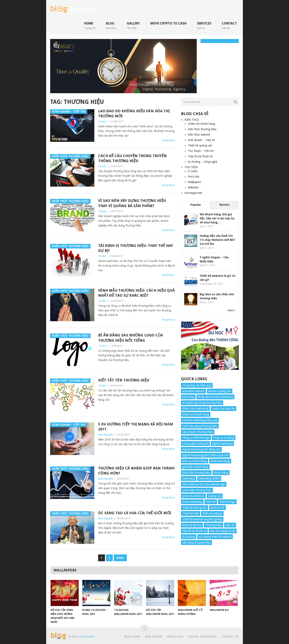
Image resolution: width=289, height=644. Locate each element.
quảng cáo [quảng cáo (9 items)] (215, 496)
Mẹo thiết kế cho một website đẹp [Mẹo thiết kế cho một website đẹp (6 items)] (204, 484)
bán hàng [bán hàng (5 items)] (188, 397)
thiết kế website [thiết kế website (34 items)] (212, 513)
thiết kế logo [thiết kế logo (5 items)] (227, 502)
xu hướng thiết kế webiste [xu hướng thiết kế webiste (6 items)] (215, 537)
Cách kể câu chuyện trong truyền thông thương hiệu (132, 158)
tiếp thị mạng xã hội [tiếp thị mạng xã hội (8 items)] (223, 531)
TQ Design (86, 637)
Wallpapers (194, 182)
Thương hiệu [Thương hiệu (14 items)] (214, 525)
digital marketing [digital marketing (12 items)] (222, 444)
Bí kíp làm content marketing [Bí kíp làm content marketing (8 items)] (215, 397)
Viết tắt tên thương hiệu (124, 380)
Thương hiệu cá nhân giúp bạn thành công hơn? (136, 471)
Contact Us (230, 637)
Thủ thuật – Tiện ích (201, 151)
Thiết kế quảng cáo (200, 145)
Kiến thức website (199, 135)
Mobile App (175, 637)
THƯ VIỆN (191, 167)
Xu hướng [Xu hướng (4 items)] (189, 537)
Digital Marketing (202, 637)
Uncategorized (193, 193)
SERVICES (204, 26)
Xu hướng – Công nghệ (203, 162)
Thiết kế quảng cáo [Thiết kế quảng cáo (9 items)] (195, 508)
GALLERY (133, 26)
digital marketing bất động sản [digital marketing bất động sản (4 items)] (201, 449)
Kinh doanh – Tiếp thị (201, 140)
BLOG (111, 26)
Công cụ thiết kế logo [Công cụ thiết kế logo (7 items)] (196, 438)
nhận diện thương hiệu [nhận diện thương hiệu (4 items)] (197, 490)
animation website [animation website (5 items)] (193, 391)
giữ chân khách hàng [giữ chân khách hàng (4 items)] (195, 467)
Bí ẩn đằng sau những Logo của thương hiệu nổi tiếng (131, 338)
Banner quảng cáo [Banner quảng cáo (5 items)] (220, 391)
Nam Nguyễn (106, 435)
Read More (169, 140)
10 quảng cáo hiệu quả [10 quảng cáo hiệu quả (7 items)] (197, 385)
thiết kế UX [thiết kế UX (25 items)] (217, 508)
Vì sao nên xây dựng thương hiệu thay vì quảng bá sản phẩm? (132, 203)
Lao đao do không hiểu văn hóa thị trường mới (134, 113)
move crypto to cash (168, 23)
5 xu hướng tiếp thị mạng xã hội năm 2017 (136, 427)
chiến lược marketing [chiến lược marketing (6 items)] (195, 409)
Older (120, 558)
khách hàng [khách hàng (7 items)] (221, 473)
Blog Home (132, 637)
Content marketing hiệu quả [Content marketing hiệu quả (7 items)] (200, 420)
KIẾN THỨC (192, 120)
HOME (90, 26)
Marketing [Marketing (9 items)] (189, 478)
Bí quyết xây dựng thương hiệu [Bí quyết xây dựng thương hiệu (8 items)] (202, 403)
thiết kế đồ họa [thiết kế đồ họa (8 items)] (192, 525)
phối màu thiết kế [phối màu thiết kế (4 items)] (193, 496)
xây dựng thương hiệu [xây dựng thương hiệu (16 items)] (196, 543)
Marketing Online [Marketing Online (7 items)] (209, 478)
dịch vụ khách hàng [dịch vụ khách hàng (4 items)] (195, 461)
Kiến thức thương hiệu (202, 129)
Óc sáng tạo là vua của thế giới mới (135, 513)
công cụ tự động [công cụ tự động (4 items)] (224, 438)
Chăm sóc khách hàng (201, 124)
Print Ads (194, 177)
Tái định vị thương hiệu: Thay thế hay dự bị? (136, 248)
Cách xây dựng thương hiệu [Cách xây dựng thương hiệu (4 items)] (200, 426)
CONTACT (229, 26)
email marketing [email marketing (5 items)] (220, 461)
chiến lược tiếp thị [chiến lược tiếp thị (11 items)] (223, 409)
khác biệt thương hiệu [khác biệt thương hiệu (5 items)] (196, 473)
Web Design (154, 637)
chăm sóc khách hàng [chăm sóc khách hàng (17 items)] (196, 414)
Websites (193, 187)
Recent (224, 205)
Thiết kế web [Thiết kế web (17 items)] (191, 513)
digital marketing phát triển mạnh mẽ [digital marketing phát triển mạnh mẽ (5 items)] (205, 455)
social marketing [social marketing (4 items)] (192, 502)
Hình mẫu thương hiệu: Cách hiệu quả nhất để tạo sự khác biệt (136, 293)
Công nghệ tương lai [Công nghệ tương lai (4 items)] (195, 444)
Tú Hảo (102, 121)
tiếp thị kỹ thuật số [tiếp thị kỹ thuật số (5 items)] (194, 531)
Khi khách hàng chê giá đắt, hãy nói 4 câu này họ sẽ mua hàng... (217, 218)
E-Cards (193, 171)
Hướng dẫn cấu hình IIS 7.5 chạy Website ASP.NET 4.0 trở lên (217, 240)
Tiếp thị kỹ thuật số (200, 156)
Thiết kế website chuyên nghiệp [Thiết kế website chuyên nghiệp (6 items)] (202, 519)
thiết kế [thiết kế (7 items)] (211, 502)
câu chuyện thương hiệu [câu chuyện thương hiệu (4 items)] (198, 432)
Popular (196, 205)
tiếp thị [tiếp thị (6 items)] (230, 525)
